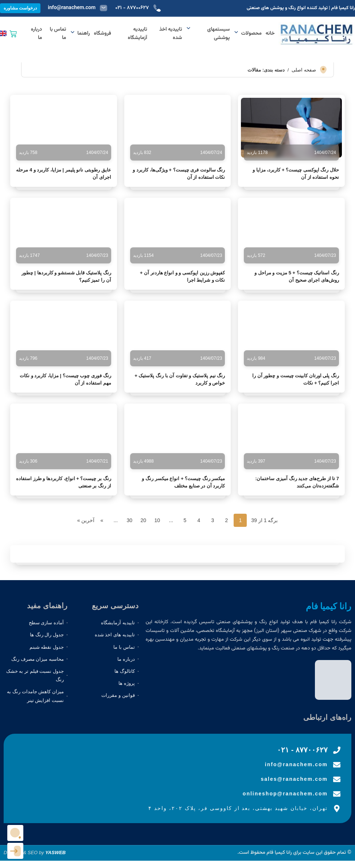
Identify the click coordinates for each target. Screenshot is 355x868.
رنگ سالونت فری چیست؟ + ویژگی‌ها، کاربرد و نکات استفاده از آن (179, 173)
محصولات (247, 34)
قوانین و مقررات (118, 695)
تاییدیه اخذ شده (171, 34)
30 (130, 520)
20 (144, 520)
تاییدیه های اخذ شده (115, 635)
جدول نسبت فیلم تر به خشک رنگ (35, 675)
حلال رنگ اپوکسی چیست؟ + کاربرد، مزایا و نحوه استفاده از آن (296, 173)
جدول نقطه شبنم (47, 647)
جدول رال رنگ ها (47, 635)
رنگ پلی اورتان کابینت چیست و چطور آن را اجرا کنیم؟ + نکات (296, 379)
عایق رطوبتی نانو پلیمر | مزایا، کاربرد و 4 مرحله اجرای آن (63, 173)
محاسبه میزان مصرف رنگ (38, 659)
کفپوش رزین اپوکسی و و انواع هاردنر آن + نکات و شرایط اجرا (183, 276)
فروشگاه (103, 34)
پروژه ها (127, 683)
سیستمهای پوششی (208, 34)
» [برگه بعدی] (102, 520)
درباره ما (37, 34)
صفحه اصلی (304, 70)
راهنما (80, 34)
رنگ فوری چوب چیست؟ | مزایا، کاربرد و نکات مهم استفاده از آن (65, 379)
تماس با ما (58, 34)
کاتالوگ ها (125, 671)
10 (157, 520)
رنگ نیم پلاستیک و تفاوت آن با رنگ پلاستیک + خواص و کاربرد (180, 379)
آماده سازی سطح (46, 623)
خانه (270, 34)
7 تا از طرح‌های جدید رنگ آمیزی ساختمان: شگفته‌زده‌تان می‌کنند (297, 482)
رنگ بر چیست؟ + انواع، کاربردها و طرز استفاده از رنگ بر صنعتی (64, 482)
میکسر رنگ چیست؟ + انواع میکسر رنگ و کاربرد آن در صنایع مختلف (183, 482)
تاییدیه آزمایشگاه (138, 34)
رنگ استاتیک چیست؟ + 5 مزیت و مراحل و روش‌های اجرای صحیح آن (297, 276)
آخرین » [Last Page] (86, 520)
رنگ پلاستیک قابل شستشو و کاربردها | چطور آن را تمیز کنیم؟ (66, 276)
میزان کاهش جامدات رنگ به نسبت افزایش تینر (35, 696)
